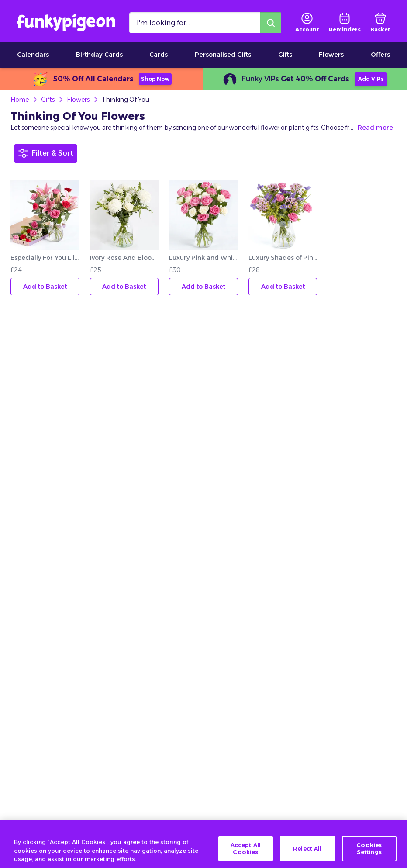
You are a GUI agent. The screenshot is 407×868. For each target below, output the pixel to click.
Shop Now (155, 79)
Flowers (331, 55)
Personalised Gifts (223, 55)
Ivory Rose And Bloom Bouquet (124, 258)
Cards (159, 55)
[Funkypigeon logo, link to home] (66, 23)
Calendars (33, 55)
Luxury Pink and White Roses (203, 258)
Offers (380, 55)
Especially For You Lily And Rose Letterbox (45, 258)
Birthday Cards (99, 55)
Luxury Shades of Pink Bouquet (283, 258)
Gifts (285, 55)
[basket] (380, 23)
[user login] (307, 23)
